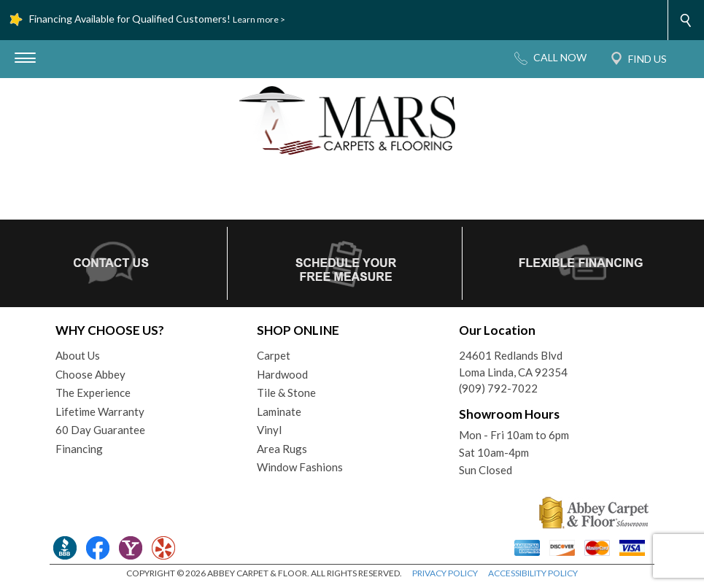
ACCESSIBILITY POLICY (533, 573)
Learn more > (259, 19)
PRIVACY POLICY (445, 573)
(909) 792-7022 (498, 388)
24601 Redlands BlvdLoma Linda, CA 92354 (513, 364)
